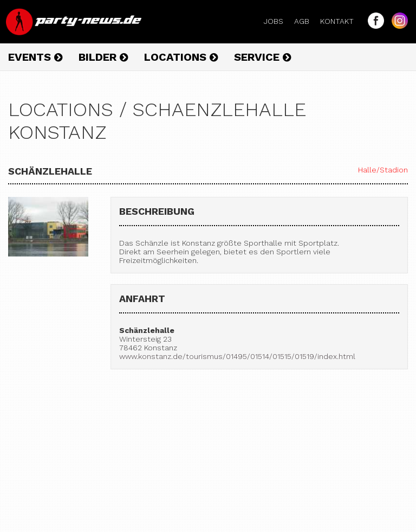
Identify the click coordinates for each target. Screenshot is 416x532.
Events (35, 57)
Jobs (278, 21)
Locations (181, 57)
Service (262, 57)
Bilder (103, 57)
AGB (306, 21)
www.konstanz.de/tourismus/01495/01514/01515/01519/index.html (237, 356)
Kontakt (341, 21)
